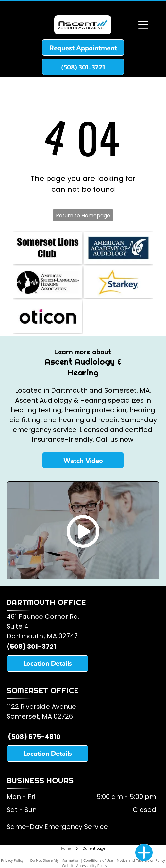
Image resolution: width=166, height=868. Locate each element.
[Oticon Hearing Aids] (48, 316)
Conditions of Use (98, 860)
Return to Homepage (83, 215)
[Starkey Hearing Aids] (118, 282)
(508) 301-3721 (31, 647)
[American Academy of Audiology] (118, 248)
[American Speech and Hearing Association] (48, 282)
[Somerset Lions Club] (48, 248)
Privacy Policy (12, 860)
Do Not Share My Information (55, 860)
